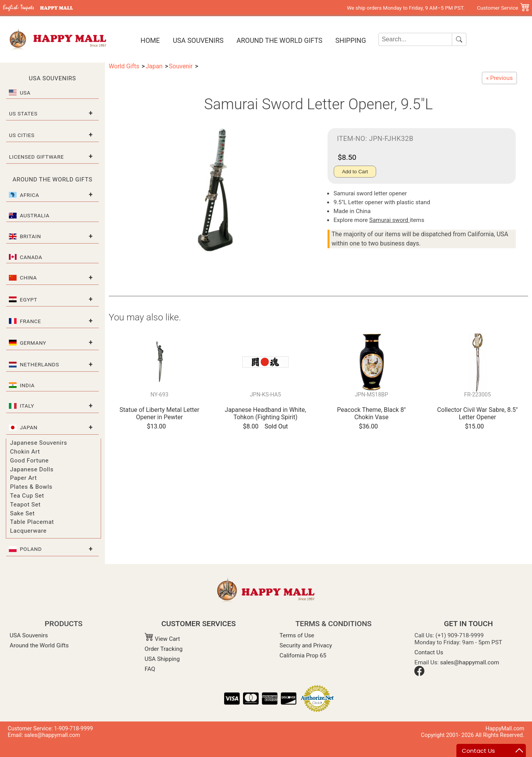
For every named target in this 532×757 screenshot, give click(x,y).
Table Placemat (32, 522)
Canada (31, 257)
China (28, 278)
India (27, 385)
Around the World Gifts (280, 41)
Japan (29, 427)
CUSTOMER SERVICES (198, 624)
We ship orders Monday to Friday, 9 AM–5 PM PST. (406, 8)
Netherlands (39, 364)
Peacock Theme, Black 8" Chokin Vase (372, 413)
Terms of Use (297, 635)
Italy (27, 406)
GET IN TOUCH (469, 624)
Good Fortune (29, 461)
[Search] (415, 39)
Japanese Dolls (32, 469)
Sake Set (22, 513)
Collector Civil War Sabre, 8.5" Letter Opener (477, 413)
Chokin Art (25, 452)
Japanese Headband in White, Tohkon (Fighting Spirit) (266, 413)
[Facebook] (419, 674)
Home (150, 41)
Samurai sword (389, 220)
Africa (29, 195)
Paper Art (24, 478)
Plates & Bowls (31, 487)
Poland (31, 549)
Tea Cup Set (27, 496)
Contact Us (429, 652)
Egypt (28, 300)
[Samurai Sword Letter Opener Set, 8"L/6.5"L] (499, 78)
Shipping (350, 41)
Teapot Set (25, 505)
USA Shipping (162, 659)
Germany (33, 343)
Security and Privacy (306, 645)
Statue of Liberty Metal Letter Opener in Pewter (160, 413)
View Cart (162, 639)
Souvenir (181, 66)
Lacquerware (28, 531)
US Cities (22, 135)
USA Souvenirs (198, 41)
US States (23, 113)
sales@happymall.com (470, 662)
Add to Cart (355, 172)
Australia (35, 215)
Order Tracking (164, 649)
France (30, 321)
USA (25, 93)
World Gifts (124, 66)
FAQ (150, 669)
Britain (30, 236)
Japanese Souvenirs (39, 443)
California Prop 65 (303, 655)
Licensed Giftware (36, 157)
